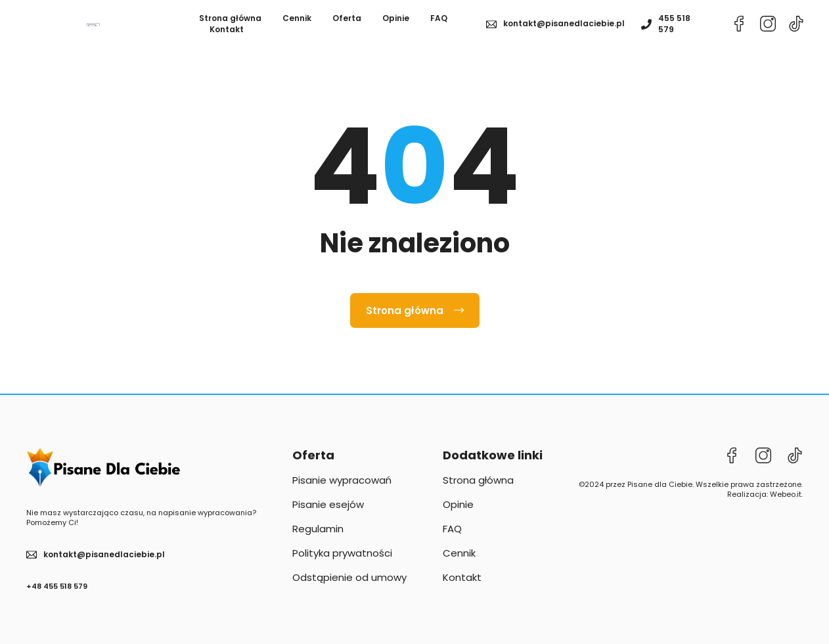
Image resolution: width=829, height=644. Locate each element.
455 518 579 (674, 30)
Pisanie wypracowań (342, 493)
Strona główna (230, 24)
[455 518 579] (646, 30)
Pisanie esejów (328, 517)
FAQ (439, 24)
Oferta (347, 24)
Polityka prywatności (342, 565)
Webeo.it (786, 507)
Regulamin (318, 541)
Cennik (297, 24)
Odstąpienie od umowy (349, 590)
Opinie (396, 24)
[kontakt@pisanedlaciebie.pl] (491, 30)
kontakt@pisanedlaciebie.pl (564, 30)
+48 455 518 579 (57, 598)
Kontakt (227, 35)
